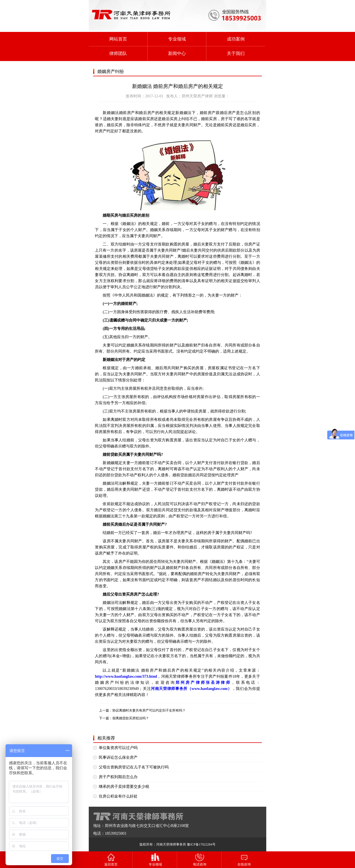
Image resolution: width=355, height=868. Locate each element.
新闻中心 (177, 53)
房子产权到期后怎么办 (118, 777)
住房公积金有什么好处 (118, 796)
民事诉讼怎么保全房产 (118, 757)
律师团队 (118, 53)
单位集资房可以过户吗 (118, 748)
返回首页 (111, 860)
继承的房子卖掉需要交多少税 (124, 787)
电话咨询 (200, 860)
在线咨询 (244, 860)
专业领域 (177, 39)
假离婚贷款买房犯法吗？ (131, 718)
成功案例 (236, 39)
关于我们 (236, 53)
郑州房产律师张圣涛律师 (203, 683)
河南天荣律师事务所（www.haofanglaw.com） (191, 689)
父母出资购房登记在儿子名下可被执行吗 (134, 767)
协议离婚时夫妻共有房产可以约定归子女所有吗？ (149, 710)
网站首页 (118, 39)
